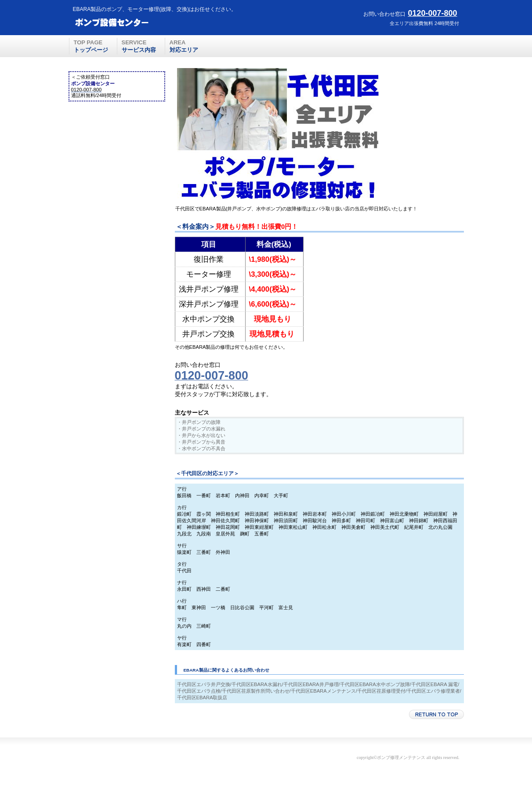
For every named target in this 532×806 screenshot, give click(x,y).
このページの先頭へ (436, 714)
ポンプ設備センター (137, 22)
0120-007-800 (432, 13)
